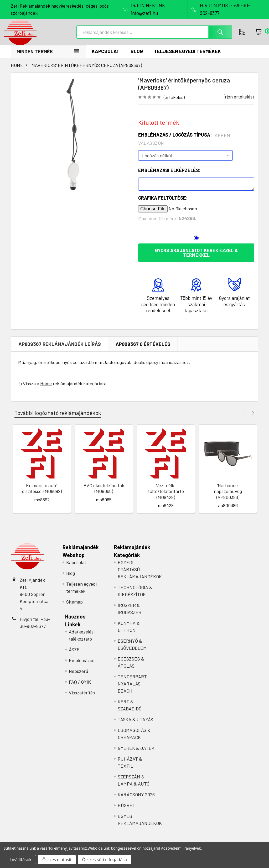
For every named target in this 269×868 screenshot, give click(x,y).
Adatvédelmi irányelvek (181, 848)
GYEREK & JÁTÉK (136, 753)
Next (252, 419)
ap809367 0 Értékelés (143, 349)
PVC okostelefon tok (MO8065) (104, 494)
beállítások (21, 860)
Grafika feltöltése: (163, 203)
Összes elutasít (57, 860)
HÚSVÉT (126, 811)
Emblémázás (82, 666)
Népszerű (79, 677)
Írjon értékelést (239, 102)
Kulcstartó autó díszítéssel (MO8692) (42, 494)
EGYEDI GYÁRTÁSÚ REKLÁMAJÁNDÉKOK (140, 575)
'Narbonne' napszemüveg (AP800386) (228, 497)
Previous (244, 419)
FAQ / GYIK (80, 687)
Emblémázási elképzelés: (169, 176)
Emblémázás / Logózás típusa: (184, 144)
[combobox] (156, 36)
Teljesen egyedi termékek (187, 57)
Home (46, 389)
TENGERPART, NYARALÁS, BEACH (133, 689)
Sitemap (74, 607)
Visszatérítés (82, 698)
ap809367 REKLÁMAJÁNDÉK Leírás (60, 349)
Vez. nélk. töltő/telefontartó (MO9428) (166, 497)
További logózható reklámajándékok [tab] (58, 418)
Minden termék (35, 57)
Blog (137, 57)
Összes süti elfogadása (104, 860)
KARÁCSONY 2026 (136, 800)
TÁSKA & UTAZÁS (135, 725)
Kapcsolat (106, 57)
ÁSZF (74, 655)
